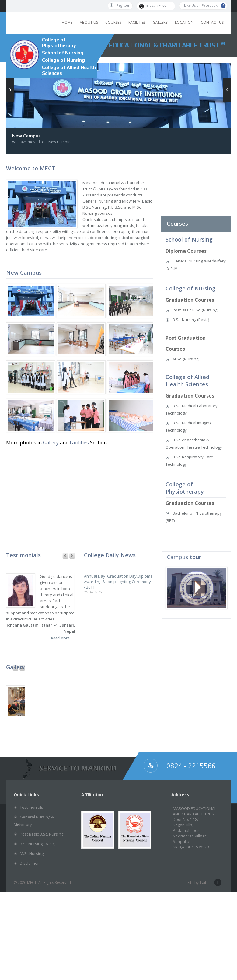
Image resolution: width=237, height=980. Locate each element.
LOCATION (184, 22)
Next (72, 556)
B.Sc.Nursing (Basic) (38, 844)
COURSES (113, 22)
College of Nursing (63, 60)
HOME (67, 22)
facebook (217, 883)
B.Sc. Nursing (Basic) (191, 320)
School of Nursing (63, 53)
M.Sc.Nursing (32, 853)
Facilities (80, 443)
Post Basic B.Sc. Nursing (42, 834)
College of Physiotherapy (59, 43)
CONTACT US (212, 22)
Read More (60, 638)
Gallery (51, 443)
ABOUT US (89, 22)
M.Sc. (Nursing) (186, 359)
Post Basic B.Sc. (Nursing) (195, 310)
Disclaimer (29, 863)
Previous (65, 556)
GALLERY (160, 22)
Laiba (205, 883)
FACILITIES (137, 22)
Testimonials (31, 807)
